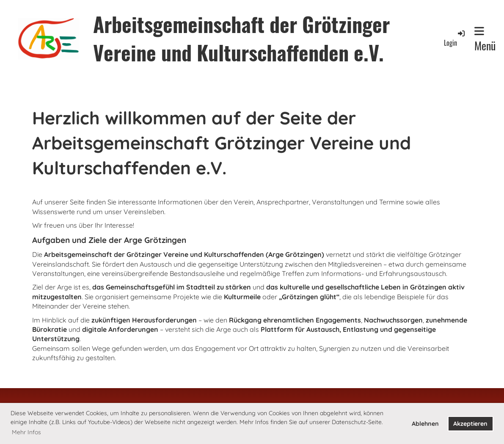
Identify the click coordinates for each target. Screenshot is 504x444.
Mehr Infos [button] (26, 432)
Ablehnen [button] (425, 424)
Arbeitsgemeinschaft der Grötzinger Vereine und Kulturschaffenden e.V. (241, 38)
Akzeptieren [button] (470, 424)
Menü (485, 40)
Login (455, 38)
